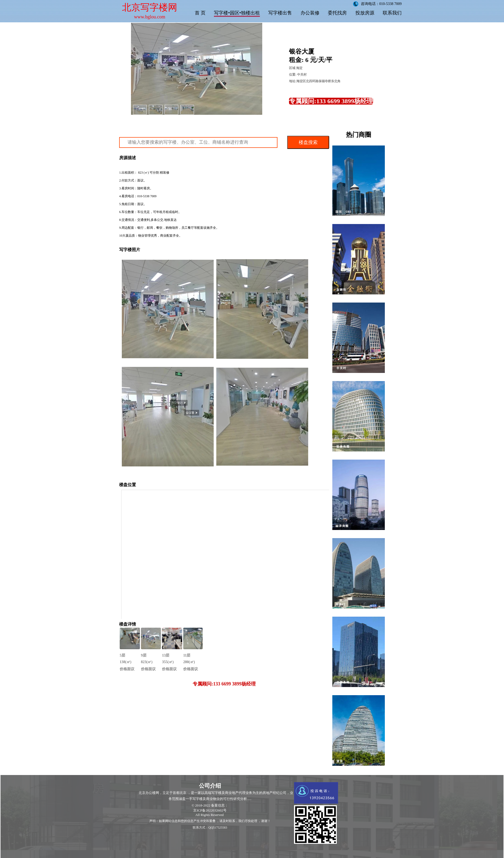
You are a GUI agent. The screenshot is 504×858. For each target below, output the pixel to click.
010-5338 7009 (147, 196)
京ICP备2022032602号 (210, 810)
